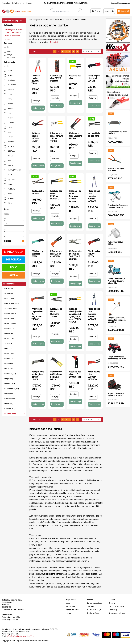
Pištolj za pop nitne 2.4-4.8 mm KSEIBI (56, 254)
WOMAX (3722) (10, 293)
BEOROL (9, 75)
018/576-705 (72, 3)
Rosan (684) (9, 394)
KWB (8, 132)
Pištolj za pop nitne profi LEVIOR (94, 78)
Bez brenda (10, 85)
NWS (8, 161)
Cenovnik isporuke (116, 606)
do (5, 229)
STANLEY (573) (10, 409)
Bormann (9, 90)
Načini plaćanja (93, 613)
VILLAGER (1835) (10, 308)
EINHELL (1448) (10, 323)
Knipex (8, 118)
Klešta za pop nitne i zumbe (75, 19)
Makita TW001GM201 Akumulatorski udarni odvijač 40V (116, 281)
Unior (8, 194)
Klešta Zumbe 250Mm (37, 192)
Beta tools (9, 80)
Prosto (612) (9, 404)
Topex (8, 184)
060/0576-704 (83, 3)
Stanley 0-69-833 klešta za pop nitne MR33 (56, 376)
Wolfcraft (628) (10, 399)
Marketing (6, 3)
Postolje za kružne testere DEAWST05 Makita (118, 206)
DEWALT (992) (10, 339)
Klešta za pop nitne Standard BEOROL (75, 136)
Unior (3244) (9, 298)
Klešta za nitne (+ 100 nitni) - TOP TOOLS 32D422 (75, 255)
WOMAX (9, 199)
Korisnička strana (18, 3)
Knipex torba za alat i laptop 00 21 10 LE (116, 395)
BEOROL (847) (10, 359)
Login (68, 603)
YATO (8, 203)
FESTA (8, 99)
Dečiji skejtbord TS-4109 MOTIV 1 (117, 133)
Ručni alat (15, 33)
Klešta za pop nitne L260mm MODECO (94, 376)
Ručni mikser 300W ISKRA (115, 243)
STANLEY (9, 175)
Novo (8, 52)
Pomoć (29, 3)
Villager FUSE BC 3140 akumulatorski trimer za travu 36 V (117, 320)
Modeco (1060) (10, 328)
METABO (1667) (10, 313)
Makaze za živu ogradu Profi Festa (117, 170)
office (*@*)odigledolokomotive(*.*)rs (20, 636)
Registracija (71, 606)
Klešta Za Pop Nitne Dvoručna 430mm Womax (75, 196)
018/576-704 (62, 3)
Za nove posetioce (95, 603)
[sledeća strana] (77, 51)
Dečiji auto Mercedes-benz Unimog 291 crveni (117, 358)
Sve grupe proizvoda (117, 613)
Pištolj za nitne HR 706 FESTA (94, 254)
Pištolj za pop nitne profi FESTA (37, 254)
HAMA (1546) (9, 318)
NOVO (13, 267)
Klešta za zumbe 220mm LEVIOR (35, 137)
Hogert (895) (9, 353)
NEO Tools (10, 151)
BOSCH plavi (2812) (11, 303)
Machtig (9, 142)
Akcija (8, 55)
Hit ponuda (10, 58)
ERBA (8, 94)
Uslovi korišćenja (94, 610)
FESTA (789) (9, 369)
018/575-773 (51, 3)
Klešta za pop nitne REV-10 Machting (56, 78)
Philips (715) (9, 379)
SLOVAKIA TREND (12, 170)
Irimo (8, 113)
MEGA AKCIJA (13, 252)
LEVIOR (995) (9, 333)
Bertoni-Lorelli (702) (12, 389)
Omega (9, 165)
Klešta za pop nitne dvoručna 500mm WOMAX (94, 314)
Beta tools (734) (10, 374)
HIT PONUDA (14, 260)
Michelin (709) (10, 384)
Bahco (8, 71)
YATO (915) (8, 344)
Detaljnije (36, 101)
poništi (7, 47)
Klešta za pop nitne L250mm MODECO (56, 195)
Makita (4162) (9, 288)
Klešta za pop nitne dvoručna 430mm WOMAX (94, 196)
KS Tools (9, 123)
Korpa (68, 613)
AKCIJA (13, 275)
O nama (112, 603)
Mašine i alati (48, 19)
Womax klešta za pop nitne (94, 135)
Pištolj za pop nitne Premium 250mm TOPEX (57, 137)
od (5, 218)
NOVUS (9, 156)
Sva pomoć (92, 606)
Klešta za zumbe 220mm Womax (35, 79)
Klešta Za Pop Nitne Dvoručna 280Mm (56, 313)
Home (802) (9, 364)
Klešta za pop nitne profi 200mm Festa (75, 374)
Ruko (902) (8, 349)
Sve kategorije (10, 30)
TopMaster (10, 189)
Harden (9, 104)
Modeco (9, 146)
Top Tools (9, 180)
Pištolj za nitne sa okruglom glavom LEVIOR (38, 376)
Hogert (8, 109)
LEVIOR (9, 137)
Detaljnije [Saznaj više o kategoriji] (55, 42)
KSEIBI (8, 128)
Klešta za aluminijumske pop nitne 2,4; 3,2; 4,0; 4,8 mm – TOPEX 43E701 (75, 315)
